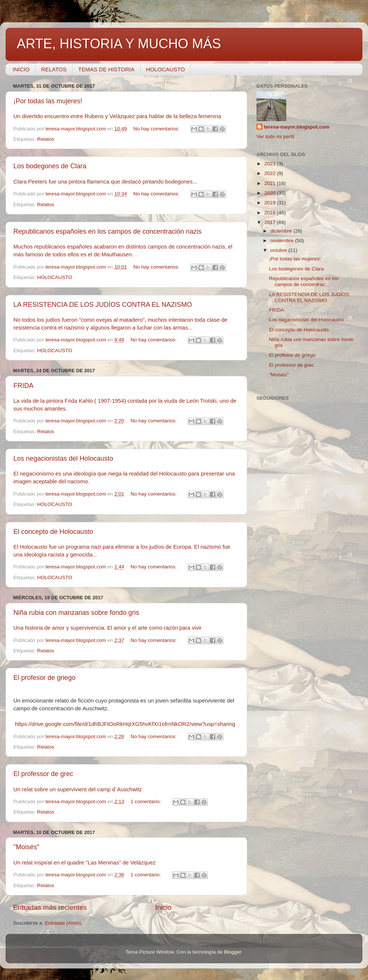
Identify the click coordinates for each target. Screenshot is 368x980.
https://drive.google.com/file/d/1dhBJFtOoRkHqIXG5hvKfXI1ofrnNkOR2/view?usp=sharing (125, 724)
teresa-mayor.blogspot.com (297, 127)
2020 (271, 193)
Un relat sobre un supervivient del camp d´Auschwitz (78, 789)
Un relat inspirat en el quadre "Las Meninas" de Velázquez (85, 863)
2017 (271, 222)
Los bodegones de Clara (50, 166)
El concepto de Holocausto (53, 532)
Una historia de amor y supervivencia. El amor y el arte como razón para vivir (108, 628)
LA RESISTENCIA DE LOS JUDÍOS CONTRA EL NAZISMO (103, 305)
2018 (271, 213)
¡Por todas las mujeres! (48, 101)
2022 (271, 173)
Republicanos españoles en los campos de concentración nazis (107, 231)
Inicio (163, 907)
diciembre (282, 231)
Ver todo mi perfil (275, 137)
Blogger (233, 952)
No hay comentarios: (157, 129)
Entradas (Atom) (63, 923)
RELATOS (54, 69)
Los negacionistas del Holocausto (63, 458)
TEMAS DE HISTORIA (106, 69)
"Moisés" (26, 847)
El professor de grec (43, 774)
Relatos (46, 139)
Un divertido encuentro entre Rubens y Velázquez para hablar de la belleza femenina (118, 116)
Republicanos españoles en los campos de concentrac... (304, 281)
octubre (279, 250)
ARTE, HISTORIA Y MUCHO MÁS (119, 44)
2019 (271, 203)
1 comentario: (146, 801)
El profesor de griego (44, 678)
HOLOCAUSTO (166, 69)
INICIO (21, 69)
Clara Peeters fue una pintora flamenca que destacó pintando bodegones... (105, 182)
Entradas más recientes (50, 907)
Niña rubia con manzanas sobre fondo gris (76, 613)
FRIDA (23, 386)
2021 (271, 183)
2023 (271, 164)
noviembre (283, 241)
